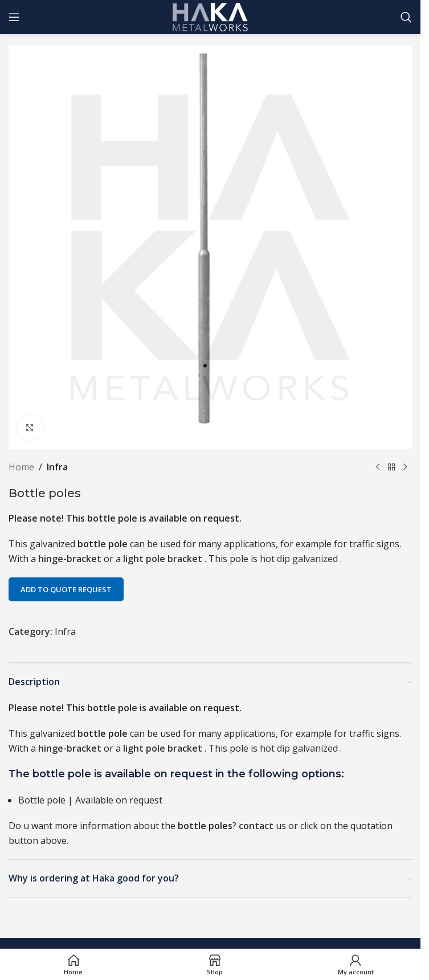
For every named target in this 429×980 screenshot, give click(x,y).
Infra (57, 467)
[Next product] (405, 468)
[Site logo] (211, 16)
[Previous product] (378, 468)
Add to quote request (66, 589)
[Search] (406, 17)
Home (21, 467)
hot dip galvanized (300, 559)
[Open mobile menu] (14, 17)
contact (256, 826)
